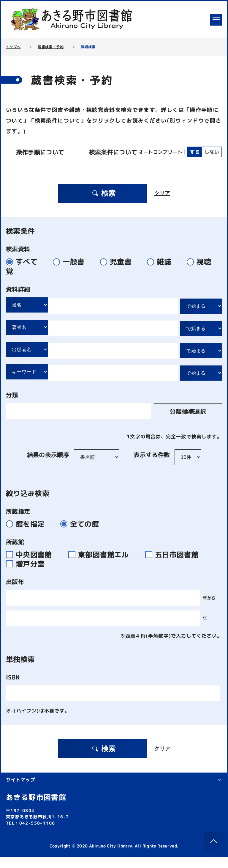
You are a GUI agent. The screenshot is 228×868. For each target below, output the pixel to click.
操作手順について (40, 152)
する (62, 165)
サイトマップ (114, 790)
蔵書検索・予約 (50, 47)
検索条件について (113, 152)
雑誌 (162, 272)
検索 (104, 204)
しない (79, 165)
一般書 (71, 272)
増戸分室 (28, 575)
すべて (24, 272)
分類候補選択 (188, 422)
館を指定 (28, 535)
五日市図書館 (174, 565)
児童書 (118, 272)
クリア (162, 204)
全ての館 (82, 535)
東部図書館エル (102, 565)
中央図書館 (33, 565)
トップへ (13, 47)
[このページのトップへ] (214, 841)
